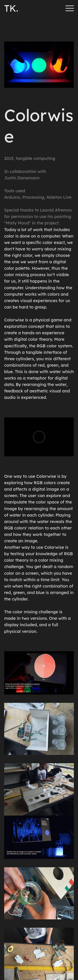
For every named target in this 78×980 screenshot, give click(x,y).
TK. (11, 8)
